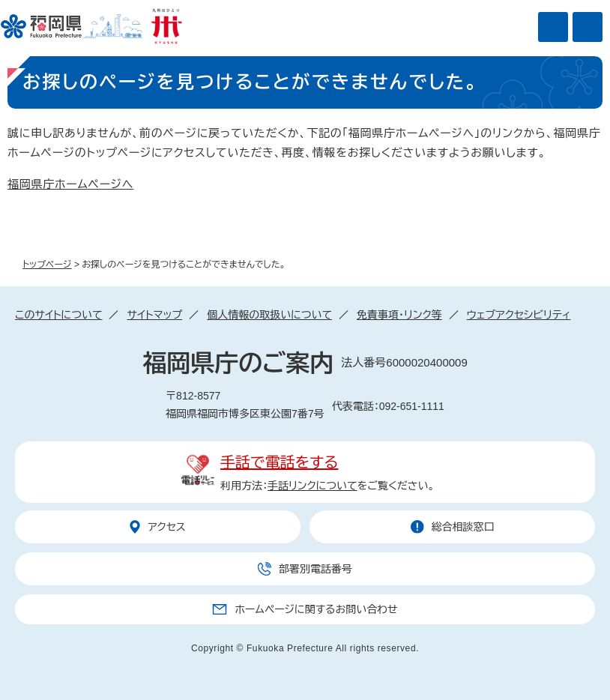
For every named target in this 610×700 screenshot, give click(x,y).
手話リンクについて (312, 486)
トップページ (47, 265)
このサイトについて (58, 315)
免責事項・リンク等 (399, 315)
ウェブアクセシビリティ (519, 315)
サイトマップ (154, 315)
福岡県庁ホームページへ (70, 184)
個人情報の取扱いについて (269, 315)
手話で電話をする (279, 462)
